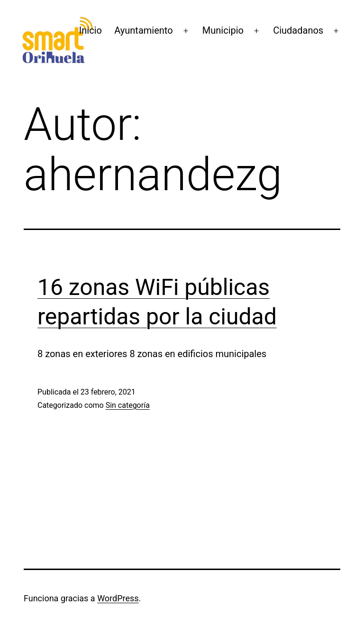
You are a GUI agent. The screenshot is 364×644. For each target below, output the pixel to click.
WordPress (118, 598)
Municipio (223, 30)
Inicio (91, 30)
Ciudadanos (298, 30)
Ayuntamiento (143, 30)
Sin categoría (128, 405)
